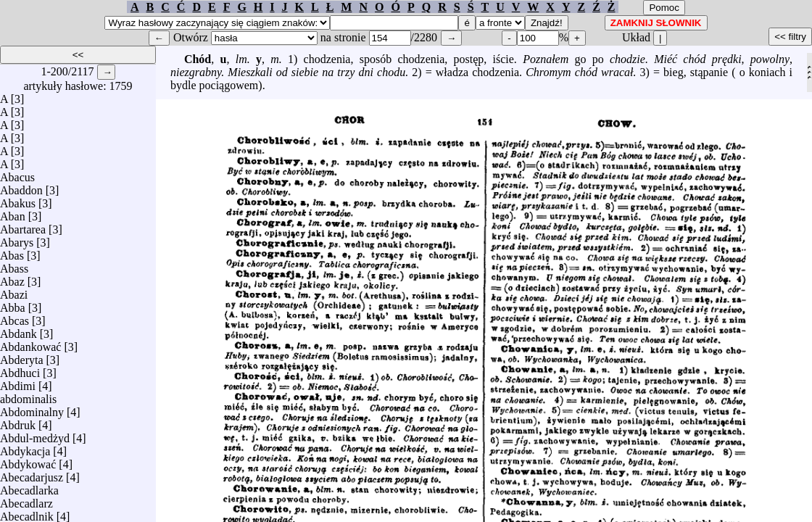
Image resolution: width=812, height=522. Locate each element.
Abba (13, 304)
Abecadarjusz (32, 474)
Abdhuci (20, 369)
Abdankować (30, 343)
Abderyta (22, 356)
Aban (13, 213)
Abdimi (18, 382)
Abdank (18, 330)
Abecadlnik (27, 513)
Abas (12, 252)
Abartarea (23, 226)
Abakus (18, 200)
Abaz (12, 278)
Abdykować (28, 461)
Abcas (14, 317)
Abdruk (18, 422)
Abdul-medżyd (35, 435)
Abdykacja (25, 448)
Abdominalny (32, 409)
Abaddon (21, 187)
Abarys (17, 239)
